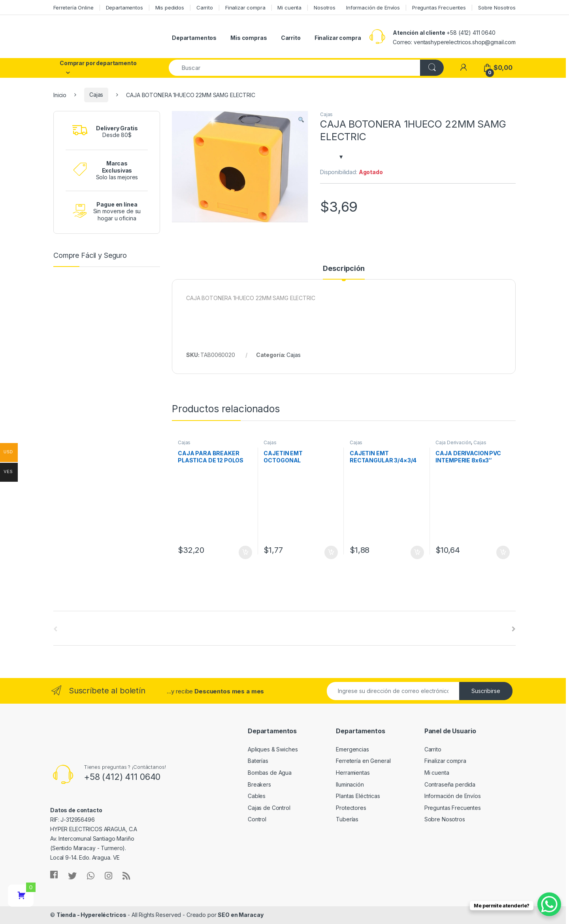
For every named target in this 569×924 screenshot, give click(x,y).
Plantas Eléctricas (358, 796)
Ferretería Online (73, 8)
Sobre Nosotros (497, 8)
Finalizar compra (245, 8)
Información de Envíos (373, 8)
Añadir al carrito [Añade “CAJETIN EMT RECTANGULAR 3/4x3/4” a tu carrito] (417, 552)
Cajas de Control (269, 808)
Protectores (351, 808)
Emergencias (352, 749)
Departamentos (124, 8)
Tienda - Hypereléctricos (91, 915)
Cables (257, 796)
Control (257, 819)
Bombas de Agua (270, 773)
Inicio (60, 95)
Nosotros (325, 8)
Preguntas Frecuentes (439, 8)
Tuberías (347, 819)
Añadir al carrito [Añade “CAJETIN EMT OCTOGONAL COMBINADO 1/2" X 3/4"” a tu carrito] (331, 552)
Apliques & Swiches (273, 749)
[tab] (344, 272)
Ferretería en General (363, 761)
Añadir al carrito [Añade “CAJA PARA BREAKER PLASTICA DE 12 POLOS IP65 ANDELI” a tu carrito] (245, 552)
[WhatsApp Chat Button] (549, 904)
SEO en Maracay (240, 915)
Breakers (259, 784)
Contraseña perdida (450, 784)
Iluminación (350, 784)
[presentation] (514, 629)
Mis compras (249, 38)
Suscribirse (486, 691)
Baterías (258, 761)
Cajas (96, 95)
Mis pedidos (170, 8)
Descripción (344, 269)
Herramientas (353, 773)
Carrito (205, 8)
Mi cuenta (289, 8)
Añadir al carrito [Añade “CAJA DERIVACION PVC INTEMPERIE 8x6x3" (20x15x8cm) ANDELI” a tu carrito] (503, 552)
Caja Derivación (453, 442)
